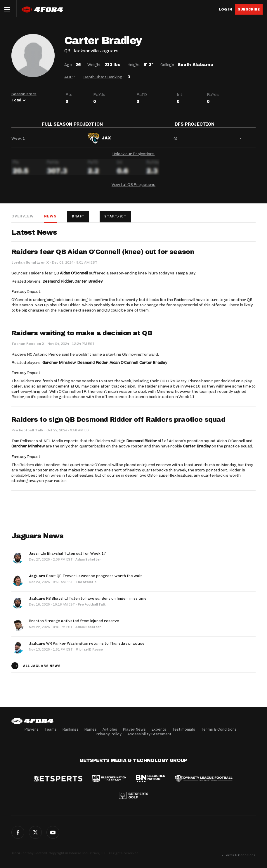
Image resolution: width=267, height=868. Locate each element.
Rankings (71, 729)
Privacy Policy (109, 734)
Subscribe (249, 9)
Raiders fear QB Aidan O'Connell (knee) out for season (103, 256)
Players (32, 729)
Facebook (18, 832)
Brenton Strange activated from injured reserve (74, 625)
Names (91, 729)
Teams (51, 729)
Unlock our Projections (134, 158)
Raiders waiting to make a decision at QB (82, 337)
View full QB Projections (133, 189)
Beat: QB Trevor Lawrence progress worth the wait (85, 580)
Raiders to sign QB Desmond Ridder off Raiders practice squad (118, 424)
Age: (68, 65)
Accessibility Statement (149, 734)
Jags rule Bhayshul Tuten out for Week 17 (67, 557)
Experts (159, 729)
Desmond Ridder (58, 285)
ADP (68, 77)
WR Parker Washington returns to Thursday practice (87, 647)
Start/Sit (115, 221)
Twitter (35, 832)
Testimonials (184, 729)
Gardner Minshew (59, 367)
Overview (22, 220)
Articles (110, 729)
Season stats (24, 94)
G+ (53, 832)
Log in (225, 9)
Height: (134, 65)
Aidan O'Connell (74, 277)
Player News (134, 729)
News (50, 220)
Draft (78, 221)
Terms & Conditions (219, 729)
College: (168, 65)
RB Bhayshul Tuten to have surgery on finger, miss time (88, 602)
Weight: (95, 65)
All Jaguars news (42, 670)
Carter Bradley (88, 285)
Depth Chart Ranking (103, 77)
